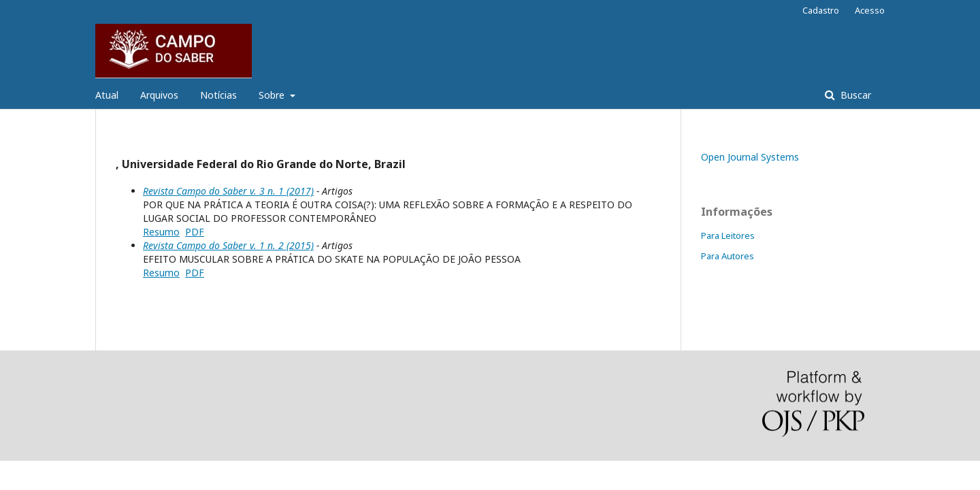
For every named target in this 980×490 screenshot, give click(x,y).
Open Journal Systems (750, 157)
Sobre (273, 95)
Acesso (870, 10)
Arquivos (159, 95)
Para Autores (728, 256)
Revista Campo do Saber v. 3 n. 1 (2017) (228, 191)
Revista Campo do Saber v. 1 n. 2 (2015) (228, 245)
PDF (195, 232)
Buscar (854, 95)
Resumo (161, 232)
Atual (107, 95)
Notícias (218, 95)
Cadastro (821, 10)
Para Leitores (728, 235)
